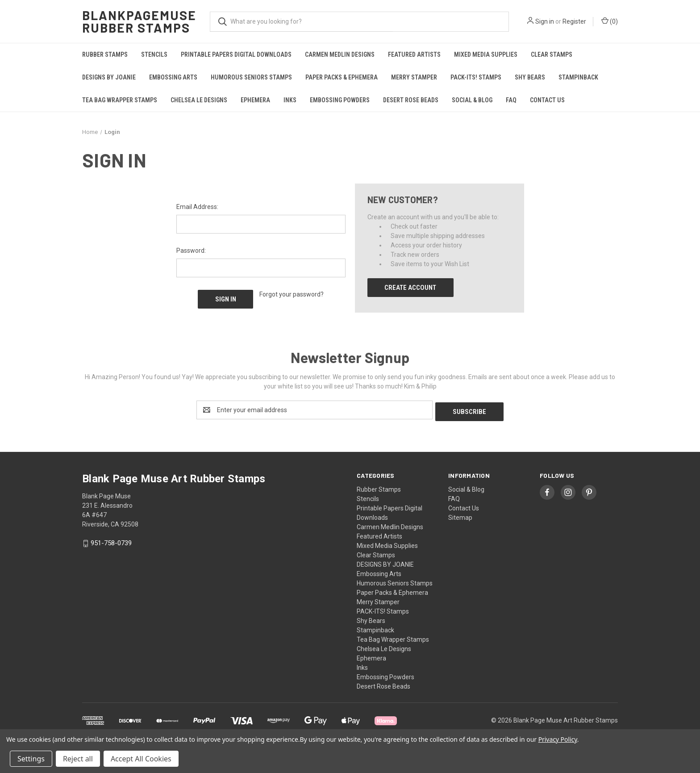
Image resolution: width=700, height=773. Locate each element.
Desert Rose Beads (411, 100)
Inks (290, 100)
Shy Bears (530, 77)
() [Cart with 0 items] (610, 21)
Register (574, 21)
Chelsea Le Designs (199, 100)
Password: (191, 251)
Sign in (545, 21)
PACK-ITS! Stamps (476, 77)
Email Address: (197, 207)
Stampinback (578, 77)
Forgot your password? (292, 294)
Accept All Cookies (141, 759)
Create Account (410, 288)
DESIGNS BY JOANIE (109, 77)
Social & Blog (472, 100)
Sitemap (460, 516)
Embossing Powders (340, 100)
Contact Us (547, 100)
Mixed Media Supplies (486, 54)
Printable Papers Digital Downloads (236, 54)
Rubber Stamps (105, 54)
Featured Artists (414, 54)
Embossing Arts (173, 77)
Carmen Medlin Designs (340, 54)
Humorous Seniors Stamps (251, 77)
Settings (31, 759)
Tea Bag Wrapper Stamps (120, 100)
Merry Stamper (414, 77)
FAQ (511, 100)
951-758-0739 (111, 542)
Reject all (78, 759)
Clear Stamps (552, 54)
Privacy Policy (558, 739)
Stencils (154, 54)
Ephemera (255, 100)
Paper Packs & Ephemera (342, 77)
